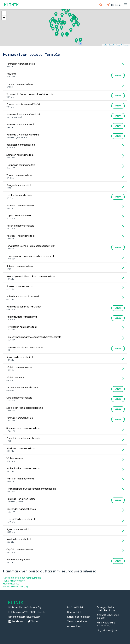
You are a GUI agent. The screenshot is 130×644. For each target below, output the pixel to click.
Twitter (33, 621)
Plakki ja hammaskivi (14, 581)
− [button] (4, 18)
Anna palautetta (76, 626)
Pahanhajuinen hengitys (16, 587)
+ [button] (4, 13)
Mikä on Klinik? (75, 607)
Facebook (16, 621)
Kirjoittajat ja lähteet (79, 617)
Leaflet (105, 45)
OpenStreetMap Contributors (119, 45)
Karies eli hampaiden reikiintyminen (22, 578)
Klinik (12, 5)
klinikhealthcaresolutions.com (24, 617)
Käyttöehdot (74, 612)
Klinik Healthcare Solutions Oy (106, 624)
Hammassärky (11, 584)
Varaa (118, 75)
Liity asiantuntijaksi (107, 630)
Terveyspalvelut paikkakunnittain (106, 609)
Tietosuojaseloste (77, 621)
